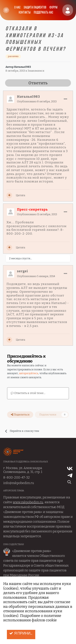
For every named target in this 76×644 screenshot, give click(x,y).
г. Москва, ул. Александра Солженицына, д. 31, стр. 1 (23, 470)
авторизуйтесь (29, 373)
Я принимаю (22, 633)
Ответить (38, 83)
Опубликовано (37, 101)
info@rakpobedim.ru (19, 483)
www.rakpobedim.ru (28, 502)
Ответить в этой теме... (28, 393)
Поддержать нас (43, 13)
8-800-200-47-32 (17, 477)
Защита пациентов (35, 8)
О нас (17, 8)
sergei (22, 271)
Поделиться (20, 415)
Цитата (20, 195)
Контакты (25, 13)
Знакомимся (36, 71)
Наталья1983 (22, 67)
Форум (53, 8)
